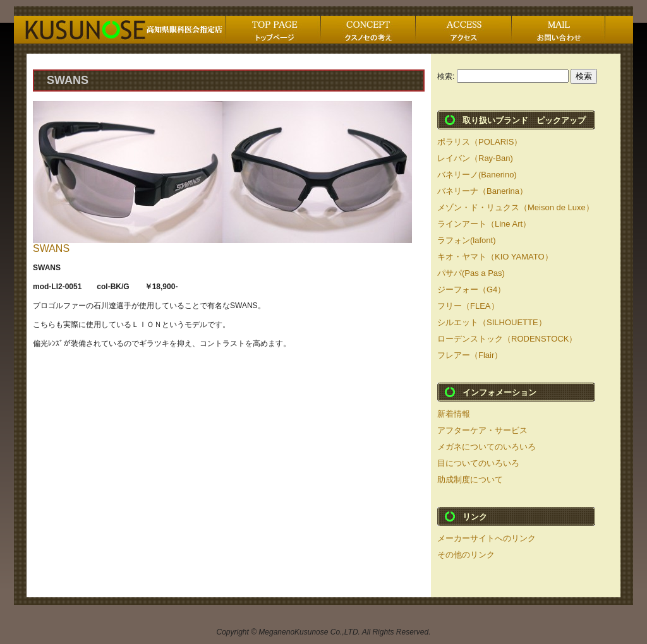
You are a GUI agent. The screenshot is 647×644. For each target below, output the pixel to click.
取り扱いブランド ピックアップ (524, 120)
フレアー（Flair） (470, 355)
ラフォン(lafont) (466, 240)
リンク (475, 517)
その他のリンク (466, 555)
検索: (446, 76)
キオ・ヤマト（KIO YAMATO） (495, 257)
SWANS (51, 248)
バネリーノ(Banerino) (477, 175)
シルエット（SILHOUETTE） (492, 322)
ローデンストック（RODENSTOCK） (507, 339)
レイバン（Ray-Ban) (475, 158)
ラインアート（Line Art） (484, 224)
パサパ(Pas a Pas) (471, 273)
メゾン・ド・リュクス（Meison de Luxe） (516, 207)
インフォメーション (499, 392)
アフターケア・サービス (482, 430)
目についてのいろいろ (478, 463)
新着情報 (454, 414)
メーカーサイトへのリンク (487, 538)
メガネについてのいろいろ (487, 447)
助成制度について (470, 480)
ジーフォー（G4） (471, 289)
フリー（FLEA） (468, 306)
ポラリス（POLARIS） (480, 142)
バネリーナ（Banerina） (482, 191)
